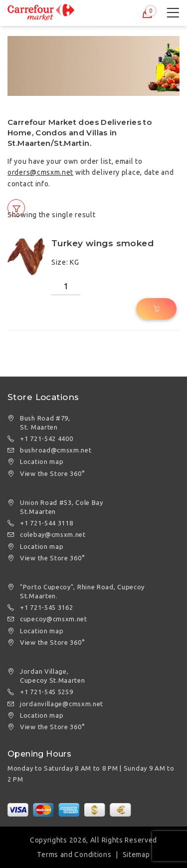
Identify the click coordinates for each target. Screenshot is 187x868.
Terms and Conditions (74, 855)
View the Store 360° (52, 473)
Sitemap (136, 855)
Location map (42, 461)
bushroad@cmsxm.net (56, 450)
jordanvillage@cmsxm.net (62, 704)
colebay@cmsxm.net (53, 534)
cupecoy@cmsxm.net (54, 619)
